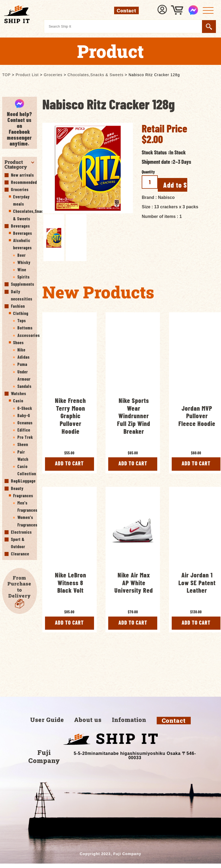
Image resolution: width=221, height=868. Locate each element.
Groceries (20, 189)
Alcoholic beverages (23, 244)
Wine (22, 270)
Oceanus (25, 423)
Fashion (18, 306)
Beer (22, 255)
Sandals (25, 386)
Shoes (18, 342)
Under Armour (24, 375)
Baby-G (24, 415)
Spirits (24, 277)
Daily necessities (22, 295)
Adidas (24, 357)
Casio (18, 401)
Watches (19, 393)
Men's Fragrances (26, 506)
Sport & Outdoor (18, 543)
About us (88, 725)
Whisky (24, 262)
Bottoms (25, 328)
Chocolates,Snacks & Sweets (24, 215)
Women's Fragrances (26, 521)
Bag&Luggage (23, 481)
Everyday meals (21, 200)
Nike (21, 350)
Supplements (23, 284)
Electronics (21, 532)
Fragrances (23, 496)
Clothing (21, 313)
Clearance (20, 554)
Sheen (23, 444)
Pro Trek (25, 437)
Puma (22, 364)
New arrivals (23, 175)
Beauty (17, 488)
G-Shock (25, 408)
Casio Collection (26, 470)
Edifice (24, 430)
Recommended (23, 182)
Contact (174, 726)
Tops (22, 320)
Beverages (20, 226)
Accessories (26, 335)
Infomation (129, 725)
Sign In (163, 10)
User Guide (47, 725)
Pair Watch (23, 455)
